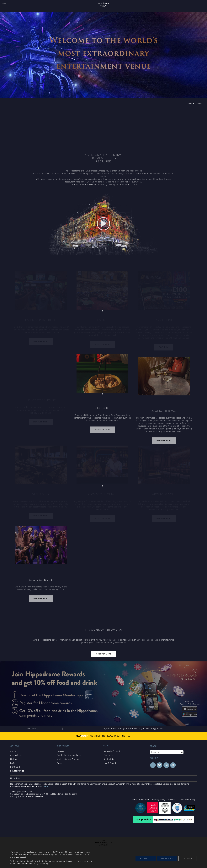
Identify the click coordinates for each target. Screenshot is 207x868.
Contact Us (109, 759)
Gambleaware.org (187, 800)
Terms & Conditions (140, 800)
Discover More (102, 431)
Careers (61, 751)
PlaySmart (15, 767)
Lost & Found (110, 763)
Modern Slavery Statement (69, 759)
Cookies (172, 800)
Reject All (167, 859)
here (46, 786)
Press (60, 763)
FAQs (13, 763)
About (13, 751)
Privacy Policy (159, 800)
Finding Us (108, 755)
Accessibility (16, 755)
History (14, 759)
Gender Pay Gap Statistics (69, 755)
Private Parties (17, 771)
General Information (113, 751)
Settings (188, 859)
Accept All (146, 859)
